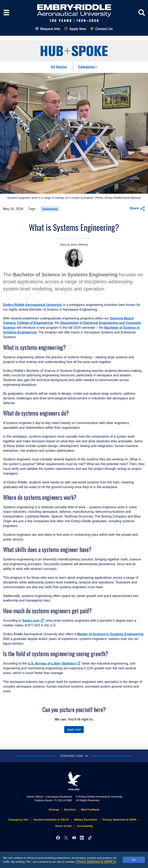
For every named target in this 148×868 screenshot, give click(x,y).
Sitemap (54, 810)
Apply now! (74, 730)
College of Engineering (35, 323)
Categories (88, 67)
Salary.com (33, 621)
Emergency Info (19, 820)
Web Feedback (90, 810)
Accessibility (85, 826)
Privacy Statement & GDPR (96, 862)
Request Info (48, 29)
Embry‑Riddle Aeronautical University (33, 305)
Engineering (50, 209)
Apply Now (75, 29)
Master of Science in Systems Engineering (110, 634)
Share (137, 209)
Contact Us (101, 29)
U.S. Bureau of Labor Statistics (54, 663)
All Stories (59, 67)
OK (134, 860)
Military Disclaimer (86, 820)
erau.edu (74, 781)
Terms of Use (63, 826)
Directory (70, 810)
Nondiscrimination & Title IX (51, 820)
